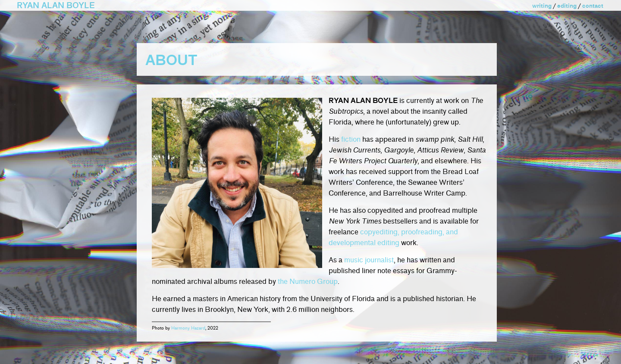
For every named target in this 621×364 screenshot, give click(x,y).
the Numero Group (308, 282)
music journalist (369, 260)
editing (567, 6)
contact (593, 6)
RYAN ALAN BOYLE (56, 6)
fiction (351, 139)
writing (542, 6)
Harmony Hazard (188, 328)
